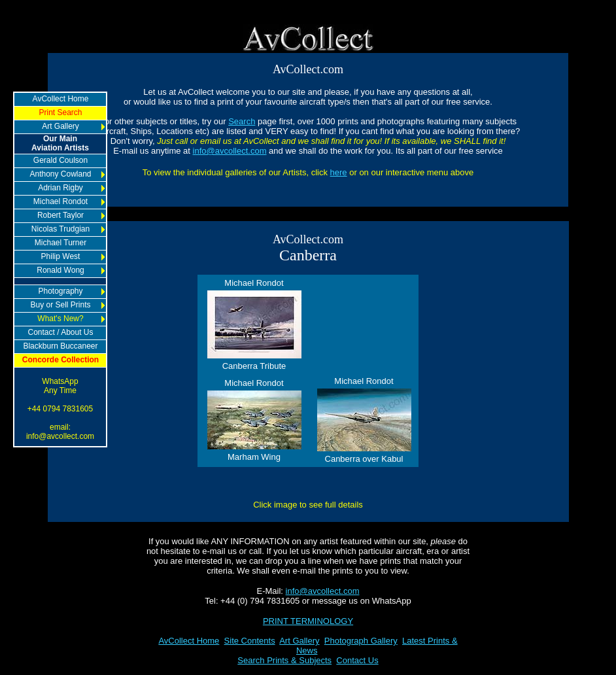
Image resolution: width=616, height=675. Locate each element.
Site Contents (250, 641)
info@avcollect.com (230, 151)
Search (242, 121)
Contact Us (357, 660)
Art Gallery (299, 641)
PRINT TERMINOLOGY (308, 621)
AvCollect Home (189, 641)
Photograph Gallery (361, 641)
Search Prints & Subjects (284, 660)
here (339, 172)
